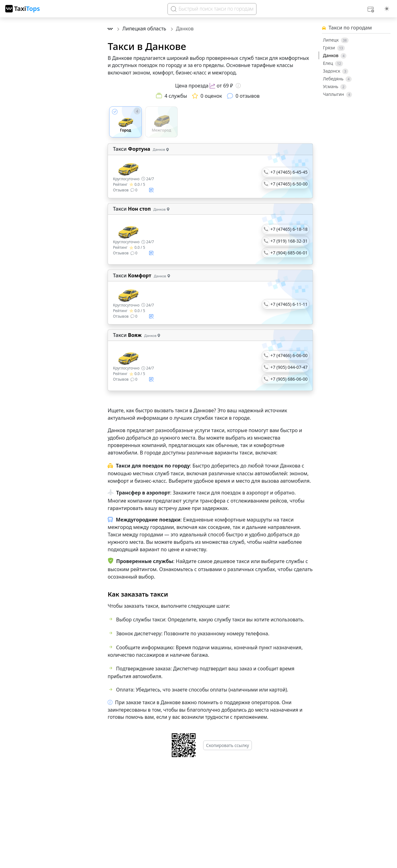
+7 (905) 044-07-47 (289, 367)
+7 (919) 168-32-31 (289, 241)
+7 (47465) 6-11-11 (289, 304)
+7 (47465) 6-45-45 (289, 172)
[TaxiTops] (23, 9)
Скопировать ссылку (227, 745)
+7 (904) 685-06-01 (289, 253)
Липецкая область (145, 29)
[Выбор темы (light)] (387, 9)
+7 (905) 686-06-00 (289, 379)
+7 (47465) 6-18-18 (289, 229)
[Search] (212, 9)
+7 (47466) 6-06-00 (289, 355)
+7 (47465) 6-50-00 (289, 184)
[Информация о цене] (238, 86)
